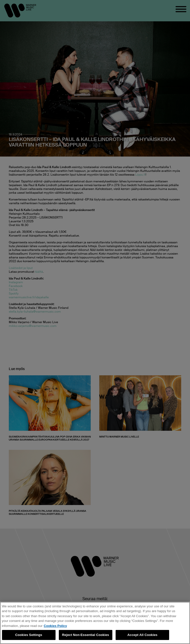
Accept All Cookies (142, 635)
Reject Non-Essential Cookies (86, 635)
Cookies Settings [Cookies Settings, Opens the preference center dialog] (29, 635)
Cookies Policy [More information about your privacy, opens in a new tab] (55, 626)
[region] (95, 623)
